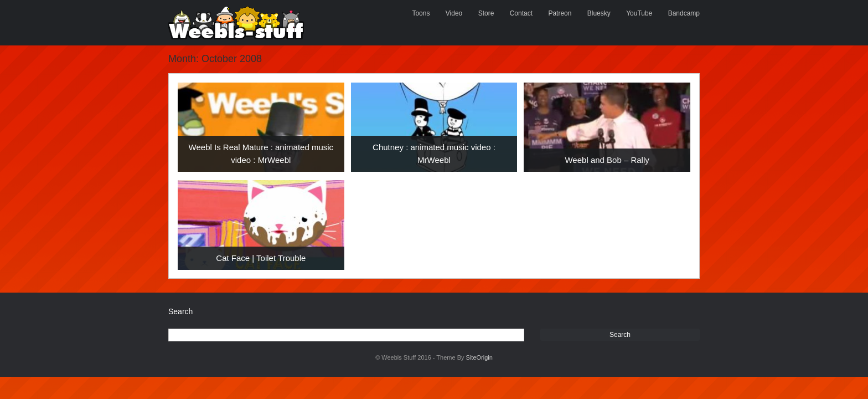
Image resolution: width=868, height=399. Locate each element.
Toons (421, 13)
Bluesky (599, 13)
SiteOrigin (479, 357)
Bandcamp (684, 13)
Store (486, 13)
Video (454, 13)
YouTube (639, 13)
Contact (521, 13)
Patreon (560, 13)
